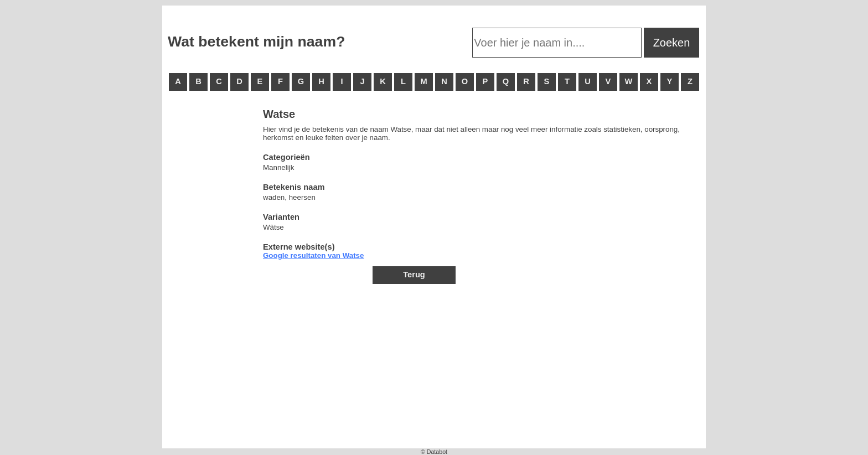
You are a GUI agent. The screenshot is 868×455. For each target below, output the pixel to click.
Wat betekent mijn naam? (256, 42)
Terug (414, 275)
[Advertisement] (212, 277)
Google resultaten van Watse (313, 255)
